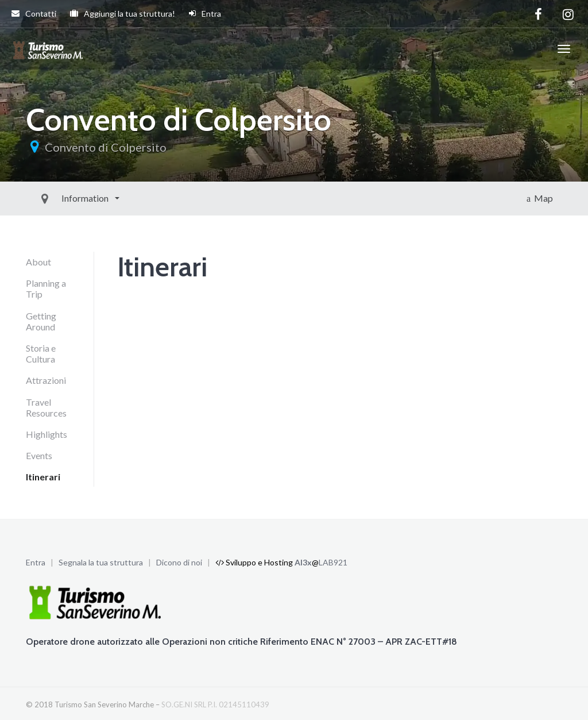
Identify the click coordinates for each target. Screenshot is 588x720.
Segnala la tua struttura (101, 562)
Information (59, 198)
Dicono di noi (179, 562)
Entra (205, 14)
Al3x (303, 562)
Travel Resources (46, 407)
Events (39, 455)
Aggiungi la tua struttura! (123, 14)
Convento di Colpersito (106, 147)
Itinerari (43, 477)
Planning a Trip (46, 288)
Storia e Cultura (41, 353)
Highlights (47, 434)
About (38, 262)
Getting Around (41, 321)
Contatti (34, 14)
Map (540, 198)
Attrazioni (46, 380)
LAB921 (333, 562)
